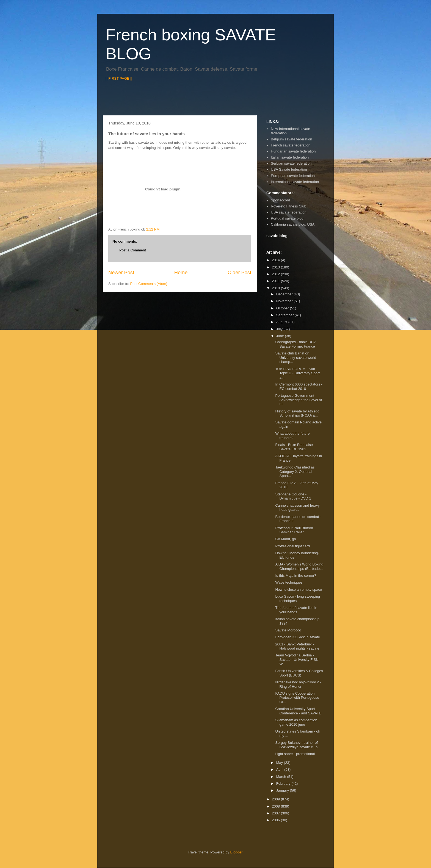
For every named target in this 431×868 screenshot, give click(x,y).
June (281, 336)
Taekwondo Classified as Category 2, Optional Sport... (295, 472)
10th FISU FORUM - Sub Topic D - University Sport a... (297, 373)
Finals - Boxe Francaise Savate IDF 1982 (294, 447)
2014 (276, 260)
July (280, 329)
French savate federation (291, 145)
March (282, 777)
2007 (276, 813)
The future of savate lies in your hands (296, 610)
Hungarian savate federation (293, 151)
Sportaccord (280, 200)
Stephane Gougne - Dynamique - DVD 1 (293, 496)
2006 (276, 820)
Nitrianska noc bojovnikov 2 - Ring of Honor (298, 684)
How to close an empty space (299, 590)
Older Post (239, 273)
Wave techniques (289, 582)
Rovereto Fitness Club (288, 206)
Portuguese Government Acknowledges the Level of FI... (299, 400)
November (285, 301)
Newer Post (121, 273)
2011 (276, 281)
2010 (276, 288)
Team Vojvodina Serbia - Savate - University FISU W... (297, 659)
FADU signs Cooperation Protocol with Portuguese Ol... (297, 698)
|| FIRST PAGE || (119, 78)
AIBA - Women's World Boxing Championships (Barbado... (299, 566)
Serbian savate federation (291, 163)
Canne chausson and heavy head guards (297, 508)
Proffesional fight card (292, 546)
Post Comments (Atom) (149, 284)
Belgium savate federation (291, 139)
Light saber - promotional (295, 754)
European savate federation (293, 176)
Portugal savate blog (287, 218)
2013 (276, 267)
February (284, 784)
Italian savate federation (290, 157)
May (280, 763)
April (280, 769)
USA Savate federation (289, 169)
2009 (276, 799)
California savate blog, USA (293, 224)
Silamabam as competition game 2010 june (296, 722)
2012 (276, 274)
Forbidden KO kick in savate (298, 637)
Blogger (236, 852)
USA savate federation (288, 212)
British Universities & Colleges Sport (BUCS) (299, 673)
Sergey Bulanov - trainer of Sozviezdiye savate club (296, 745)
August (282, 322)
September (285, 315)
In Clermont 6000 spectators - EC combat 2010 (299, 386)
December (285, 294)
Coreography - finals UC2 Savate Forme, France (295, 344)
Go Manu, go (285, 539)
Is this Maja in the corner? (296, 576)
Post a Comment (133, 250)
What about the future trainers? (292, 436)
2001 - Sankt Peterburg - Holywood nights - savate (297, 646)
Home (181, 273)
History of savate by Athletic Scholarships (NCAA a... (297, 413)
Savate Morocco (288, 630)
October (283, 308)
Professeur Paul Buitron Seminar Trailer (294, 530)
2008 (276, 806)
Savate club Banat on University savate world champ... (296, 357)
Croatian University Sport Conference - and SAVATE (298, 711)
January (283, 790)
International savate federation (295, 182)
